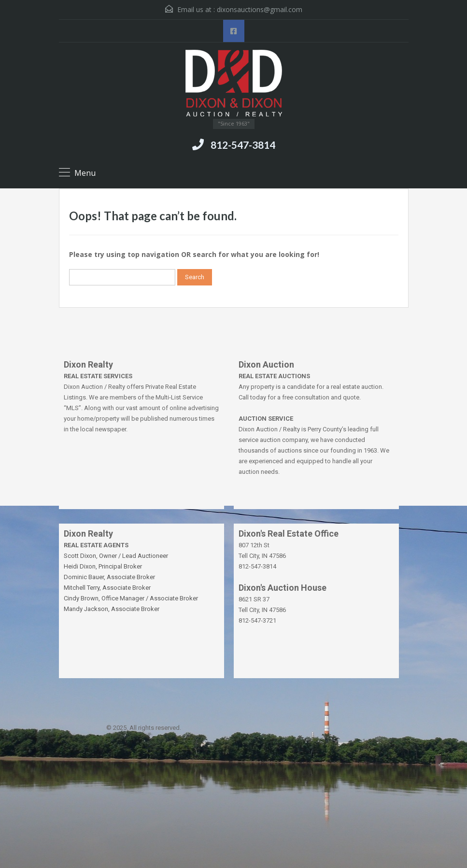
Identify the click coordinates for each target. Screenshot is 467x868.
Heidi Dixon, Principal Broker (103, 566)
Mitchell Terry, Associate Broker (107, 588)
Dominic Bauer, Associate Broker (109, 577)
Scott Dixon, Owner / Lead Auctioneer (116, 556)
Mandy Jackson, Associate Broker (112, 609)
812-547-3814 (243, 145)
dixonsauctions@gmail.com (260, 9)
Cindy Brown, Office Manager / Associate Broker (131, 598)
